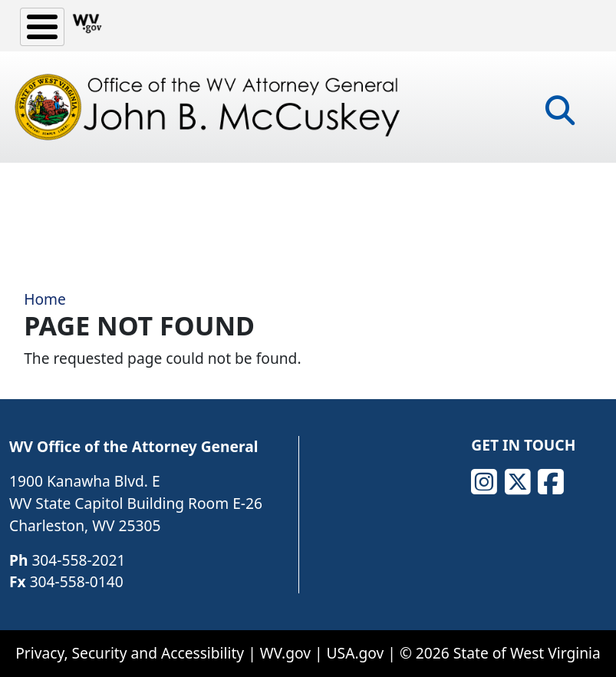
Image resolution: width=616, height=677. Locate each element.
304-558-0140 (77, 581)
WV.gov (285, 653)
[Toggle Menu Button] (42, 27)
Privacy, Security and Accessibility (130, 653)
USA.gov (356, 653)
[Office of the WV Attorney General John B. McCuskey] (211, 107)
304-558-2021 (78, 560)
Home (45, 299)
